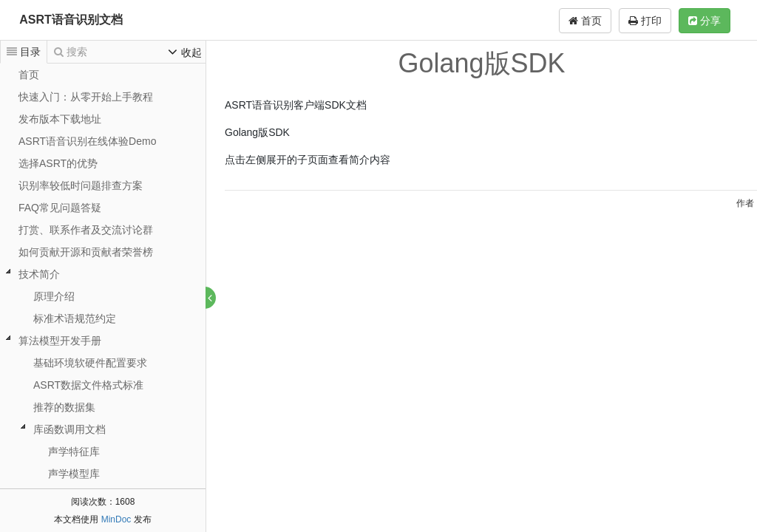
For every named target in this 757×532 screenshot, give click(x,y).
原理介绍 (54, 296)
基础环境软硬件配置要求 (90, 363)
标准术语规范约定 (75, 318)
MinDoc (116, 519)
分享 (705, 21)
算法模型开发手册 (60, 341)
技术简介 (39, 274)
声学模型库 (74, 474)
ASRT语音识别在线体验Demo (87, 141)
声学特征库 (74, 451)
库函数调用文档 (69, 429)
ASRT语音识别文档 (71, 20)
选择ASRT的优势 (58, 163)
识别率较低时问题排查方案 (81, 185)
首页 (585, 21)
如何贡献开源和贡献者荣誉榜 (86, 252)
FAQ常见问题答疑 (60, 208)
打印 (645, 21)
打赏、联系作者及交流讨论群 (86, 230)
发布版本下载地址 (60, 119)
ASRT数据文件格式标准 (88, 385)
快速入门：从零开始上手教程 (86, 97)
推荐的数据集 (64, 407)
